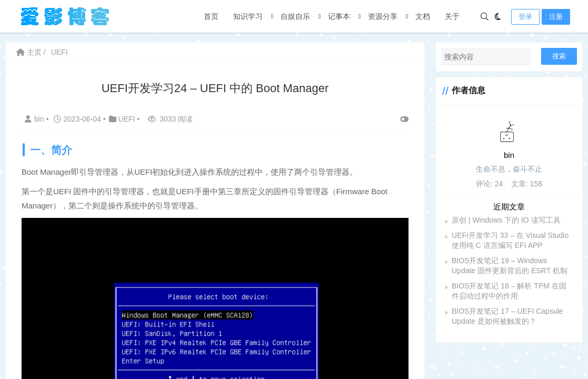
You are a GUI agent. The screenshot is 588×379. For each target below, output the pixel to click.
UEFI (59, 52)
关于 (452, 16)
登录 (525, 17)
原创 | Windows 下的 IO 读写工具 (506, 220)
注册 (556, 17)
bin (36, 119)
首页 (211, 16)
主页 (29, 52)
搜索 (559, 56)
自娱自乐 (295, 16)
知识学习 (248, 16)
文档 (423, 16)
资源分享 (383, 16)
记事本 (339, 16)
